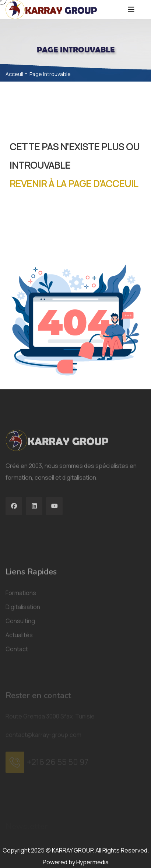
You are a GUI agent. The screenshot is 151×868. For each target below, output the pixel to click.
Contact (17, 696)
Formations (21, 640)
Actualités (19, 682)
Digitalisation (23, 654)
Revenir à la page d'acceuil (74, 184)
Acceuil (14, 74)
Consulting (20, 668)
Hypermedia (92, 862)
